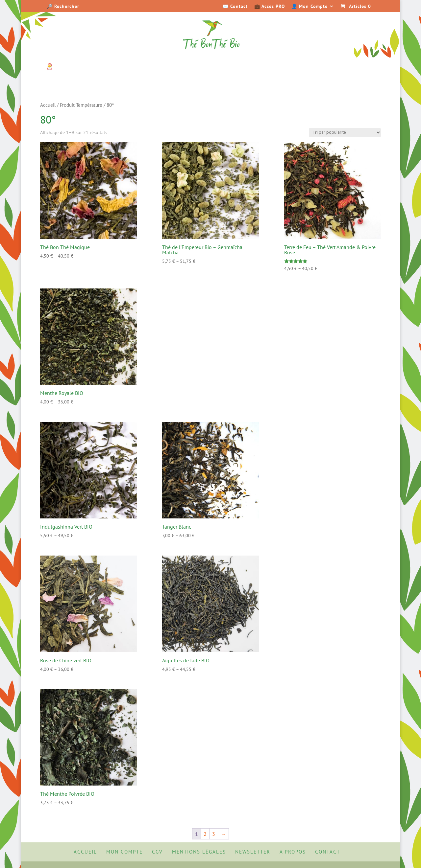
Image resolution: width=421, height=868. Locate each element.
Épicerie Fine (274, 67)
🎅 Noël (56, 67)
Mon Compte (124, 852)
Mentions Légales (199, 852)
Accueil (48, 105)
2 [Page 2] (205, 834)
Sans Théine (229, 67)
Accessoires (355, 67)
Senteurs (315, 67)
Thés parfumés (137, 67)
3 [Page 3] (214, 834)
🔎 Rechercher (63, 7)
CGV (157, 852)
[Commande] (345, 133)
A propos (293, 852)
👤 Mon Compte (310, 7)
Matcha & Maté (188, 67)
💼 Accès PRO (270, 7)
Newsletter (253, 852)
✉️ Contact (235, 7)
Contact (328, 852)
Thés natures (89, 67)
